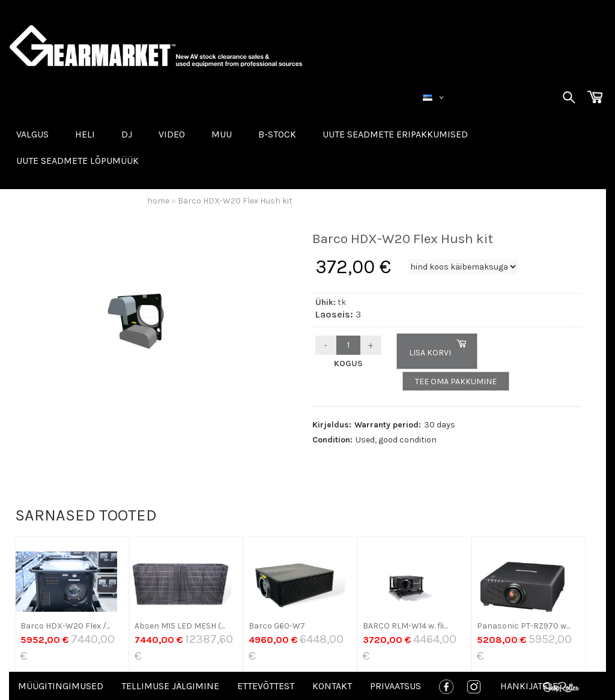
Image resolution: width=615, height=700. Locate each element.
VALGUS (32, 134)
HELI (85, 134)
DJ (127, 134)
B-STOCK (277, 134)
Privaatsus (395, 686)
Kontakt (332, 686)
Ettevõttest (266, 686)
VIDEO (172, 134)
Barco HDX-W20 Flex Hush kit (235, 201)
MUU (222, 134)
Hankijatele (529, 686)
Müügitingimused (61, 686)
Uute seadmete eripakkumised (395, 134)
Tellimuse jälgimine (170, 686)
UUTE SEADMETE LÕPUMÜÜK (77, 161)
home (158, 201)
